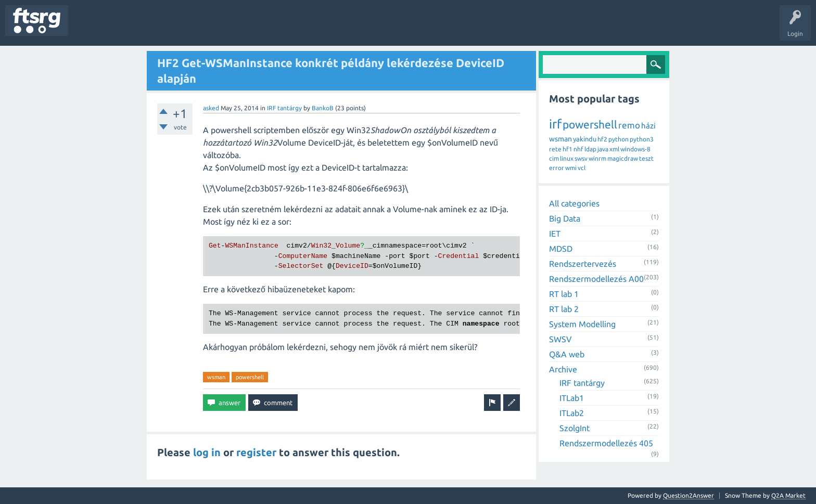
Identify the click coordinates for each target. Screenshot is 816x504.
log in (207, 452)
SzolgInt (575, 428)
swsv (581, 158)
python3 (642, 139)
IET (555, 234)
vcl (582, 168)
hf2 (602, 139)
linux (567, 158)
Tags (174, 28)
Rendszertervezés (583, 264)
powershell (250, 377)
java (603, 149)
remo (629, 125)
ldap (590, 149)
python (619, 139)
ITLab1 (572, 398)
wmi (571, 168)
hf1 (568, 149)
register (256, 452)
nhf (578, 149)
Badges (238, 28)
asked (211, 108)
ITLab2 (572, 413)
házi (648, 126)
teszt (646, 158)
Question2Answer (688, 495)
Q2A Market (788, 495)
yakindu (585, 139)
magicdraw (623, 158)
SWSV (560, 339)
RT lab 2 (564, 309)
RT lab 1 (564, 294)
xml (614, 149)
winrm (597, 158)
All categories (574, 203)
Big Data (565, 218)
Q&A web (567, 354)
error (557, 168)
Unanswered (134, 28)
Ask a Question (308, 28)
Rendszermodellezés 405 (606, 443)
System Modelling (582, 324)
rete (555, 149)
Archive (563, 369)
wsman (216, 377)
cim (554, 158)
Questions (90, 28)
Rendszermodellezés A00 (596, 279)
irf (555, 124)
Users (206, 28)
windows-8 (635, 149)
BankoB (323, 108)
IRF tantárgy (284, 108)
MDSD (561, 249)
